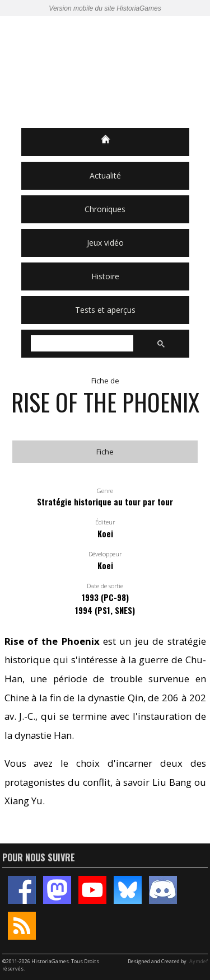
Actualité (105, 175)
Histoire (105, 276)
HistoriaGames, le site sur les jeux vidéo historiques (105, 72)
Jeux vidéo (105, 243)
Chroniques (105, 209)
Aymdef (199, 961)
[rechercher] (81, 344)
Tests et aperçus (105, 310)
